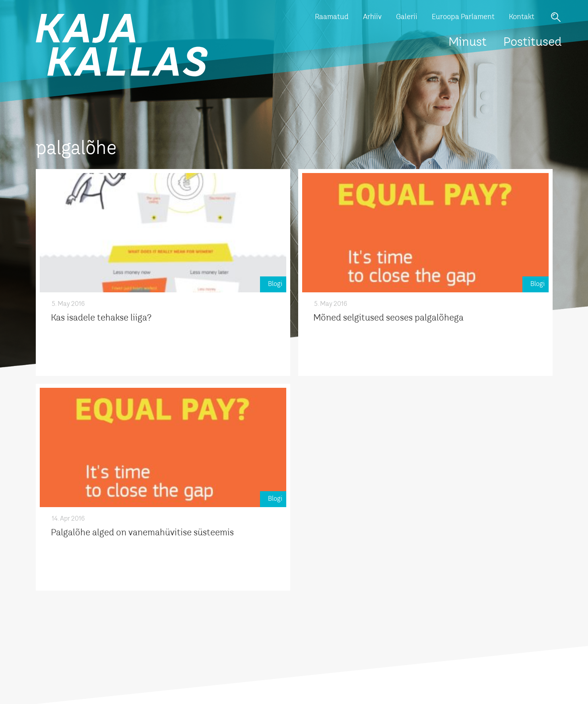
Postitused (533, 43)
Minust (468, 43)
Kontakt (522, 17)
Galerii (407, 17)
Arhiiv (372, 17)
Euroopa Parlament (463, 17)
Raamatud (332, 17)
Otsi (556, 17)
